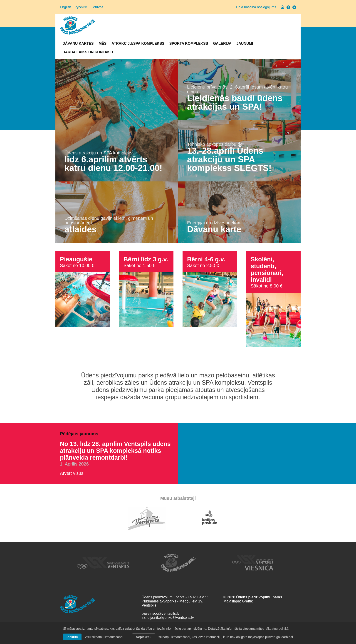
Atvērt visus (72, 473)
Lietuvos (97, 7)
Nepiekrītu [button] (143, 637)
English (66, 7)
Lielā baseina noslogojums (256, 7)
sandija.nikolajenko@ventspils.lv (168, 618)
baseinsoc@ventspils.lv (161, 613)
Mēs (103, 43)
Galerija (222, 43)
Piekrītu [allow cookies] (72, 637)
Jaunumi (245, 43)
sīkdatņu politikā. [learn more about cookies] (277, 629)
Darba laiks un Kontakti (88, 52)
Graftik (247, 601)
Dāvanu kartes (78, 43)
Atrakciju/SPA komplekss (138, 43)
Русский (81, 7)
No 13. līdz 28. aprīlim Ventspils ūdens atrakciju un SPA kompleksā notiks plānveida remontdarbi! (115, 451)
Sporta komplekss (189, 43)
